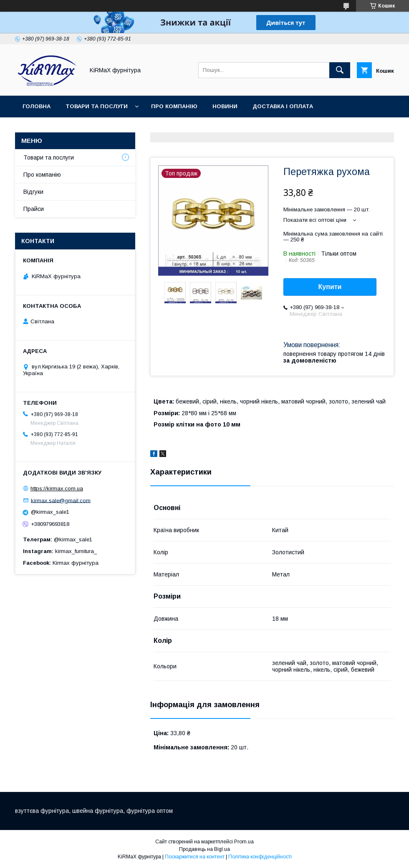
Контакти (124, 128)
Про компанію (174, 106)
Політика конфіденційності (260, 857)
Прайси (34, 209)
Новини (225, 106)
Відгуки (33, 192)
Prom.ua (244, 842)
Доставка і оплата (283, 106)
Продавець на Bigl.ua (204, 849)
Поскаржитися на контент (195, 857)
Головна (37, 106)
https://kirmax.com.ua (57, 489)
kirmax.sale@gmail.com (61, 500)
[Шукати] (340, 70)
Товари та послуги (97, 106)
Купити (330, 287)
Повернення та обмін (58, 128)
